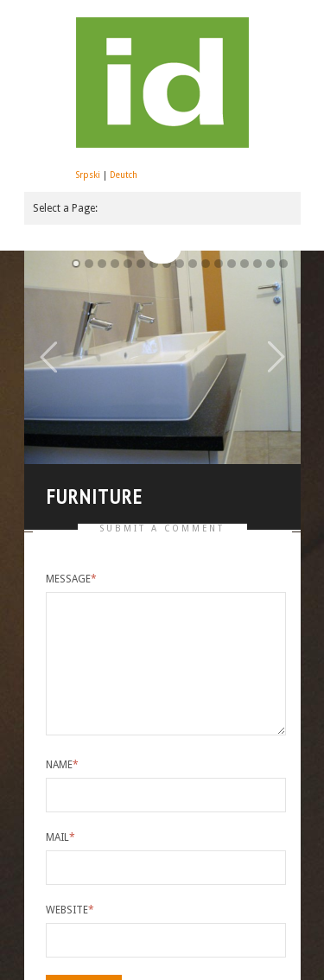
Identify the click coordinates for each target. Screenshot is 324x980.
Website (70, 905)
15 (270, 264)
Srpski (88, 175)
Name (62, 760)
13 (245, 264)
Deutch (124, 175)
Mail (60, 832)
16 (283, 264)
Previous (48, 355)
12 (232, 264)
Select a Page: (65, 208)
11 (219, 264)
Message (71, 574)
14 (257, 264)
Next (276, 355)
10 (206, 264)
